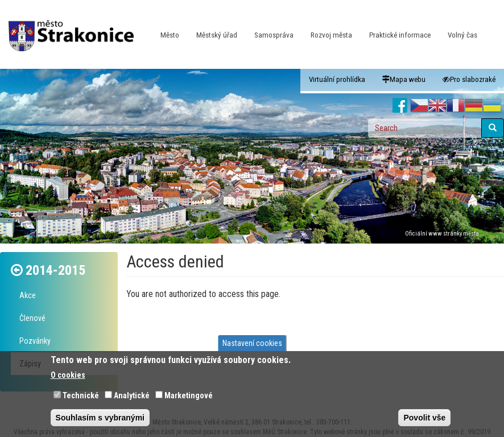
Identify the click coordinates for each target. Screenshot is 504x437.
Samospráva (274, 35)
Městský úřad (217, 35)
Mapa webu (404, 79)
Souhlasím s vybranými (100, 418)
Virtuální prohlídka (337, 79)
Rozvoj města (331, 35)
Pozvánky (35, 341)
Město (170, 35)
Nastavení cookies (252, 343)
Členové (32, 318)
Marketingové (189, 395)
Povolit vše (424, 418)
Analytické (132, 395)
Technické (81, 395)
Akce (28, 295)
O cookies (68, 375)
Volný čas (462, 35)
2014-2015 (55, 270)
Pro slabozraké (469, 79)
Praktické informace (400, 35)
